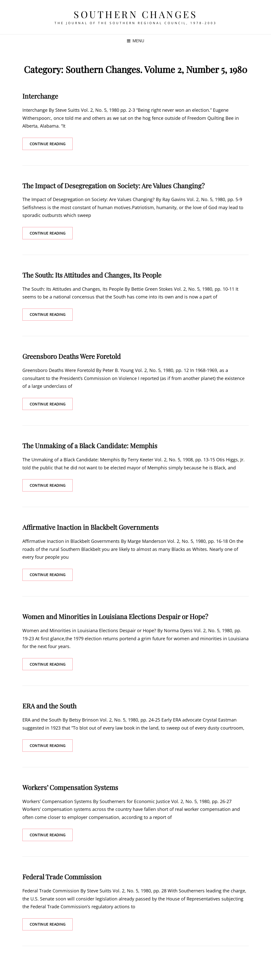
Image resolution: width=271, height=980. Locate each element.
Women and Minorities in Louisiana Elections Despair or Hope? (115, 617)
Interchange (40, 96)
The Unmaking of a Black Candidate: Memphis (90, 446)
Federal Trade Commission (62, 877)
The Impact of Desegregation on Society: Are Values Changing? (114, 186)
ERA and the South (49, 707)
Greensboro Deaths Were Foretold (72, 356)
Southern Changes (135, 14)
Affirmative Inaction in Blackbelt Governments (91, 528)
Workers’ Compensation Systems (70, 788)
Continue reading (51, 144)
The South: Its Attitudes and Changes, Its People (92, 275)
